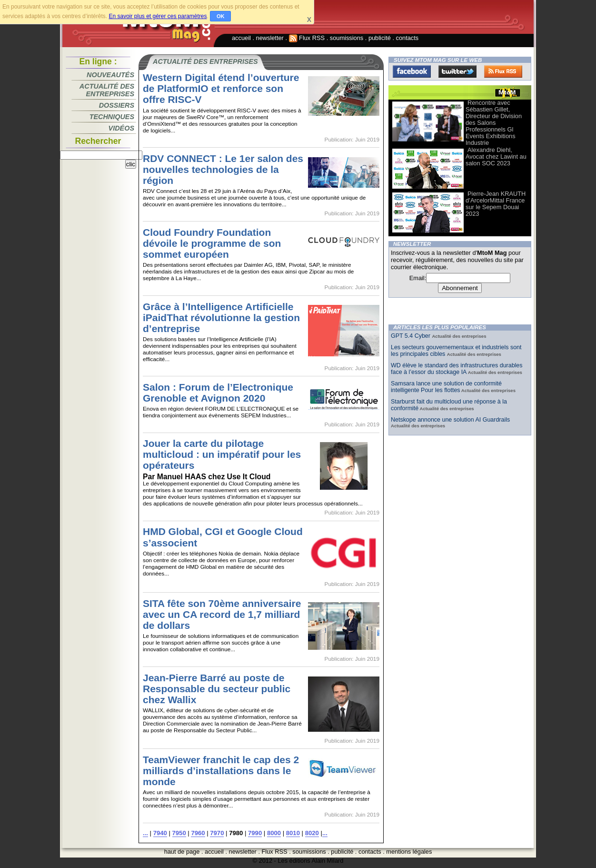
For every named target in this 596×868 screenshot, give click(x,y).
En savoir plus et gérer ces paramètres (158, 16)
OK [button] (221, 16)
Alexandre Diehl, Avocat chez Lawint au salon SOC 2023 (496, 156)
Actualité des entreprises (107, 90)
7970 (217, 833)
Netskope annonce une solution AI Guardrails (450, 420)
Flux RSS (307, 38)
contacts (407, 38)
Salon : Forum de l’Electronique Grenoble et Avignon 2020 (218, 393)
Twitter (457, 71)
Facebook (412, 71)
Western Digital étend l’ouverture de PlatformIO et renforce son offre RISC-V (221, 88)
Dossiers (117, 105)
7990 (255, 833)
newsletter (270, 38)
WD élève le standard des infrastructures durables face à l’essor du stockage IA (457, 369)
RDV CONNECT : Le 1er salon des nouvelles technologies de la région (223, 169)
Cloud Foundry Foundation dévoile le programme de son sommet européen (212, 243)
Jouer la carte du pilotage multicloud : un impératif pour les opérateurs (222, 454)
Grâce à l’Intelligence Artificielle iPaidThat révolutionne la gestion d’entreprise (221, 318)
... (145, 833)
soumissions (347, 38)
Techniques (112, 117)
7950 (179, 833)
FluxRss (503, 71)
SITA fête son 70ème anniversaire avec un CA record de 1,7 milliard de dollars (222, 614)
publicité (380, 38)
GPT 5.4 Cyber (411, 336)
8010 (293, 833)
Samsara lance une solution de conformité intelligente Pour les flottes (446, 387)
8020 (312, 833)
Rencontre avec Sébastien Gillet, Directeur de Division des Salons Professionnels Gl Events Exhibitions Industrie (494, 123)
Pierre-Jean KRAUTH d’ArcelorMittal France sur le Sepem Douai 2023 (496, 204)
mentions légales (409, 852)
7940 (160, 833)
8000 (274, 833)
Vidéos (121, 128)
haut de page (182, 852)
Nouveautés (110, 75)
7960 (198, 833)
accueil (241, 38)
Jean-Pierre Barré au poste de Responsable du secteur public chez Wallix (217, 689)
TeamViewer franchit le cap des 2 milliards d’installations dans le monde (221, 771)
